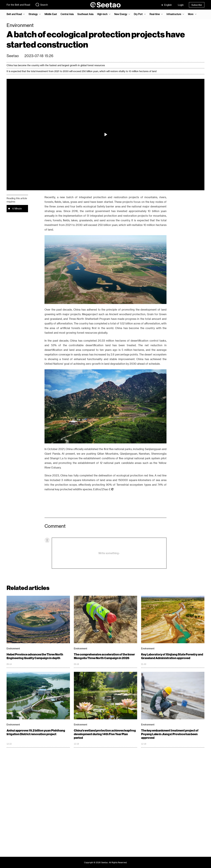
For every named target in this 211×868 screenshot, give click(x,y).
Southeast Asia (85, 14)
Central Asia (67, 14)
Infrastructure (174, 14)
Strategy (33, 14)
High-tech (102, 14)
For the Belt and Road (18, 5)
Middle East (51, 14)
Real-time (155, 14)
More (191, 14)
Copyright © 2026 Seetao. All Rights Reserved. (106, 862)
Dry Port (138, 14)
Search (42, 5)
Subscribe (197, 5)
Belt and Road (14, 14)
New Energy (121, 14)
